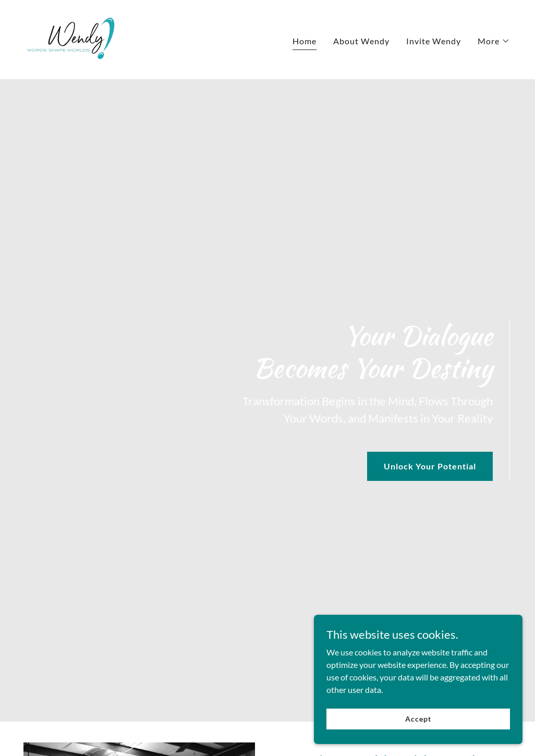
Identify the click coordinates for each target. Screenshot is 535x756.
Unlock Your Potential (430, 466)
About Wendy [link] (361, 41)
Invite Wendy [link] (434, 41)
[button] (494, 41)
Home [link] (305, 41)
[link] (72, 38)
